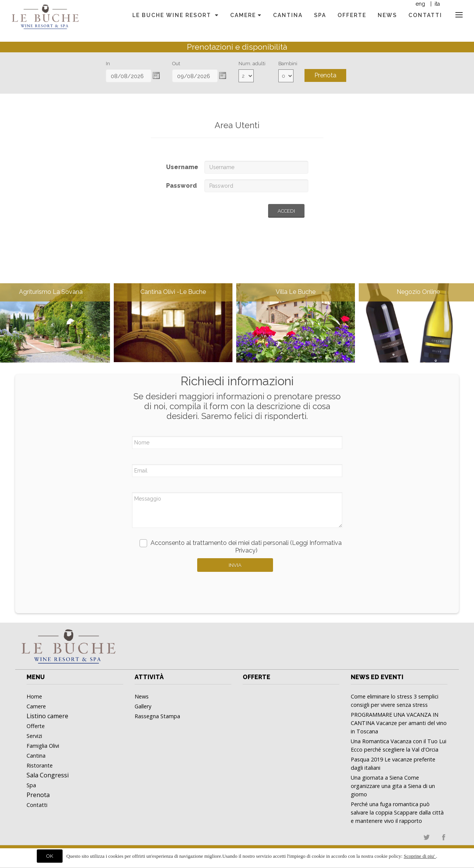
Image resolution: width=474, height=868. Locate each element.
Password (181, 186)
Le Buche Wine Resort (176, 15)
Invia (235, 565)
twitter (427, 837)
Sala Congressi (48, 775)
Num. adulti (252, 64)
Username (182, 167)
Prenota (325, 75)
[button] (156, 75)
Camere (246, 15)
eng (420, 4)
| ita (434, 4)
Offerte (257, 677)
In (108, 64)
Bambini (288, 64)
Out (176, 64)
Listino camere (47, 716)
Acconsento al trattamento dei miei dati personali (241, 547)
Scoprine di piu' (420, 856)
